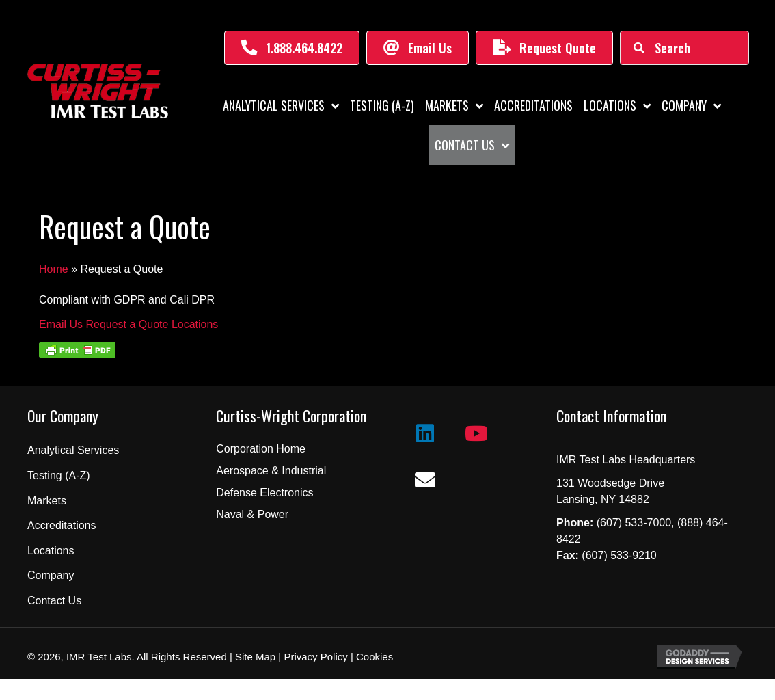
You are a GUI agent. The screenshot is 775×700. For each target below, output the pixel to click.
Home (54, 269)
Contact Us (54, 601)
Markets (47, 501)
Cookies (375, 657)
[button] (292, 48)
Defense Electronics (264, 493)
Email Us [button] (62, 324)
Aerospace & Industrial (271, 471)
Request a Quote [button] (128, 324)
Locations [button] (195, 324)
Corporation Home (261, 449)
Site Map (254, 657)
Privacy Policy (315, 657)
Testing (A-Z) (59, 475)
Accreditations (62, 525)
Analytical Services (73, 450)
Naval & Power (252, 514)
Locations (51, 551)
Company (51, 575)
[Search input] (684, 48)
